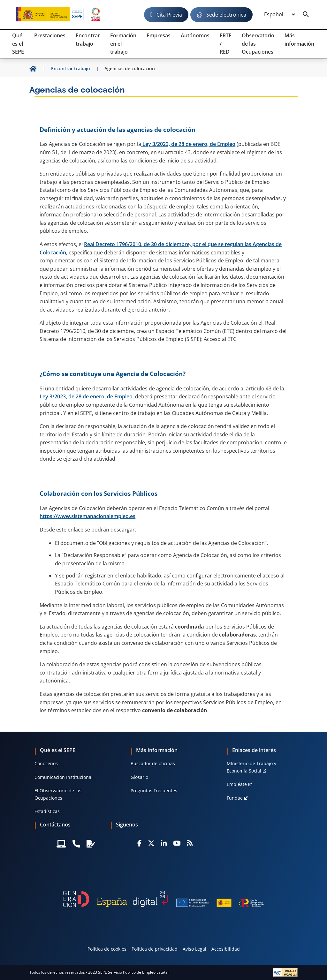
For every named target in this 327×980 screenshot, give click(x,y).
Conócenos (46, 763)
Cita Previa (169, 15)
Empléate (237, 784)
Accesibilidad (226, 949)
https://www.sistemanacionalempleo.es (87, 516)
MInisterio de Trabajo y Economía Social (251, 767)
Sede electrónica (226, 15)
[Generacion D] (163, 899)
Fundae (235, 798)
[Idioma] (279, 15)
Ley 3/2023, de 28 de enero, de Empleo (188, 144)
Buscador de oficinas (153, 763)
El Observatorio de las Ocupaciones (58, 794)
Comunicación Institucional (64, 777)
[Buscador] (306, 15)
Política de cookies (107, 949)
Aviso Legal (194, 949)
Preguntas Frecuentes (154, 791)
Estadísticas (47, 811)
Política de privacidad (155, 949)
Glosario (139, 777)
